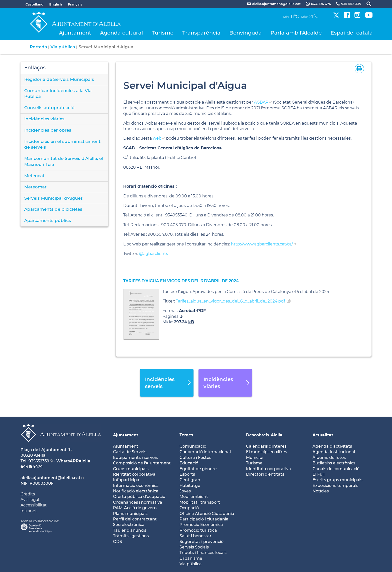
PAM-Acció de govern (135, 508)
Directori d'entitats (265, 474)
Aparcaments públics (48, 220)
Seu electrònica (129, 525)
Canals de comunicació (336, 469)
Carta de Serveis (130, 452)
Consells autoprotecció (49, 108)
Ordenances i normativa (138, 502)
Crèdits (28, 494)
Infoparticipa (126, 480)
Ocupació (189, 508)
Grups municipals (131, 469)
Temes (186, 435)
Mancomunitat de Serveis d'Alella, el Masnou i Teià (64, 161)
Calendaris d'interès (266, 446)
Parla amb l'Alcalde (296, 33)
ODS (117, 542)
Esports (187, 474)
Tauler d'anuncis (130, 530)
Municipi (255, 458)
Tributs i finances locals (203, 553)
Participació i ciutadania (204, 519)
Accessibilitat (34, 505)
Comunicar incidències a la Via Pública (58, 94)
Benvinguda (245, 33)
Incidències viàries (44, 119)
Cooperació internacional (205, 452)
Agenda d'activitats (332, 446)
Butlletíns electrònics (334, 463)
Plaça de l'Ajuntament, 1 (45, 450)
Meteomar (35, 187)
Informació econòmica (136, 486)
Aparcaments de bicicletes (53, 209)
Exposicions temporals (335, 486)
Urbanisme (191, 558)
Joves (185, 491)
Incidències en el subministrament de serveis (62, 144)
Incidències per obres (48, 130)
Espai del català (352, 33)
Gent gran (190, 480)
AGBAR (261, 102)
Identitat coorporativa (268, 469)
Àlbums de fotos (329, 458)
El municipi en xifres (266, 452)
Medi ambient (194, 497)
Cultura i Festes (195, 458)
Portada (38, 47)
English (56, 4)
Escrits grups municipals (337, 480)
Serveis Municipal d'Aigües (53, 198)
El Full (318, 474)
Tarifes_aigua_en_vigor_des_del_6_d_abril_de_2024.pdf (230, 301)
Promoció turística (198, 530)
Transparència (201, 33)
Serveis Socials (194, 547)
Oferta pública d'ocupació (139, 497)
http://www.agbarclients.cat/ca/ (262, 244)
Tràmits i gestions (131, 536)
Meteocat (34, 176)
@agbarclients (153, 254)
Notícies (321, 491)
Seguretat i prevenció (201, 542)
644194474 (32, 467)
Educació (189, 463)
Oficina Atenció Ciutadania (207, 514)
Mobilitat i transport (200, 502)
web (157, 138)
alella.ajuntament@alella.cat (50, 478)
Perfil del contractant (135, 519)
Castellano (34, 4)
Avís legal (30, 500)
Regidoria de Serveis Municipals (59, 79)
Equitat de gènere (198, 469)
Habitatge (190, 486)
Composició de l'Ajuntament (142, 463)
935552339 (39, 461)
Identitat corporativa (134, 474)
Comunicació (193, 446)
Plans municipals (130, 514)
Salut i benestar (195, 536)
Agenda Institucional (334, 452)
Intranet (29, 511)
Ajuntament (75, 33)
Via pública (63, 47)
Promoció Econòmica (201, 525)
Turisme (163, 33)
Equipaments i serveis (135, 458)
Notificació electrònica (136, 491)
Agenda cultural (121, 33)
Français (75, 4)
